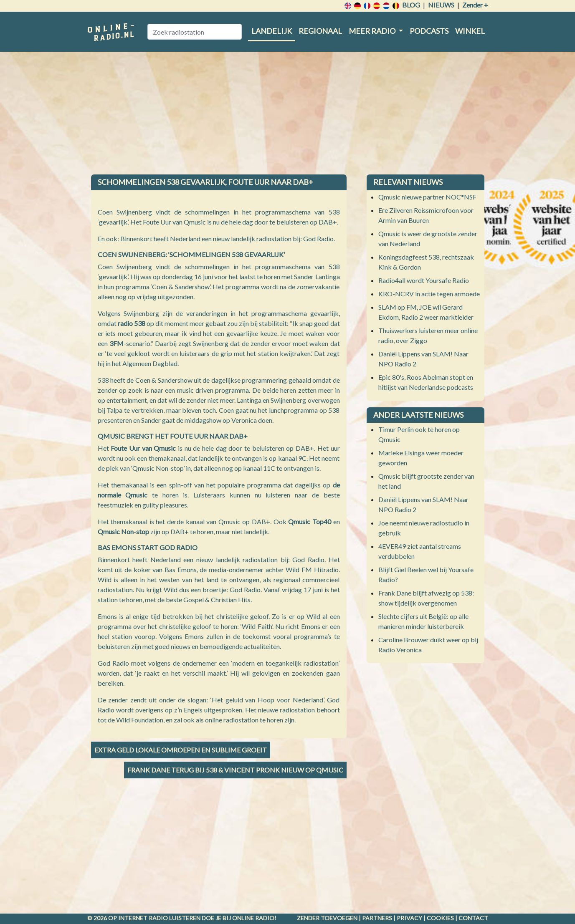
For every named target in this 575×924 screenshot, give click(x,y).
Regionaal (320, 31)
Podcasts (429, 31)
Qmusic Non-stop (123, 531)
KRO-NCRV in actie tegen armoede (429, 294)
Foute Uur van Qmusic (143, 448)
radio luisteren (175, 918)
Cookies (440, 918)
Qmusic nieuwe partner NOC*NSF (427, 197)
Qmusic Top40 (310, 521)
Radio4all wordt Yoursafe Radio (424, 280)
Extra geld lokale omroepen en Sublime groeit (181, 750)
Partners (377, 918)
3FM (117, 343)
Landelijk (272, 31)
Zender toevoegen (327, 918)
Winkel (470, 31)
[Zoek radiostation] (195, 32)
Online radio (253, 918)
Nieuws (441, 5)
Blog (411, 5)
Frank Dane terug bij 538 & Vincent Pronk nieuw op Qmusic (235, 770)
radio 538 (132, 323)
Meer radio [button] (373, 31)
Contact (473, 918)
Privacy (409, 918)
